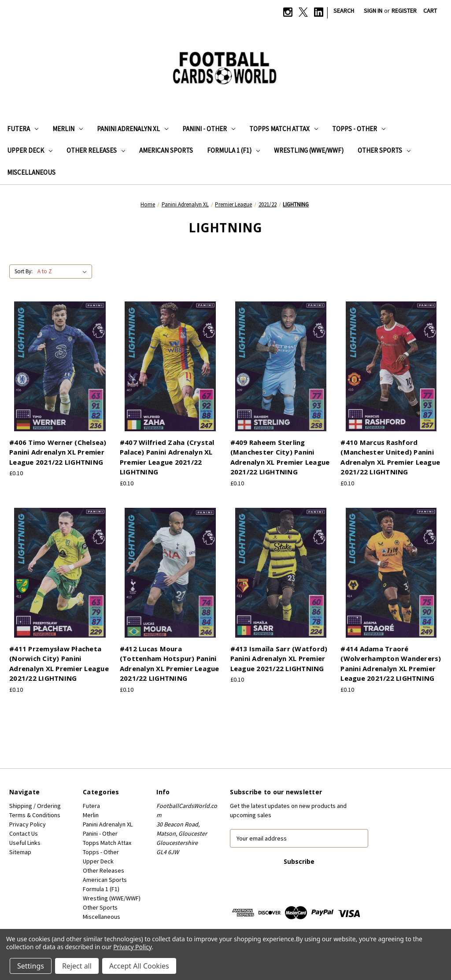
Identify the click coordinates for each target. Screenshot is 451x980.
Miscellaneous (31, 172)
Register (404, 11)
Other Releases (96, 150)
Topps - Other (359, 129)
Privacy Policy (28, 824)
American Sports (166, 150)
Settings (31, 966)
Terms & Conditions (35, 815)
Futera (23, 129)
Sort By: (24, 271)
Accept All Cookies (139, 966)
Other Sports (384, 150)
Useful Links (25, 843)
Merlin (68, 129)
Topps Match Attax (284, 129)
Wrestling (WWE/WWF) (309, 150)
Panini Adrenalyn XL (133, 129)
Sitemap (20, 852)
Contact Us (24, 833)
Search (344, 11)
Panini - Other (209, 129)
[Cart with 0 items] (430, 11)
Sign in (373, 11)
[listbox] (64, 272)
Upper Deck (30, 150)
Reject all (77, 966)
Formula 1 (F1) (233, 150)
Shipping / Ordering (35, 806)
